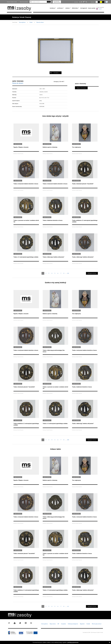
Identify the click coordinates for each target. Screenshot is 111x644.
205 (68, 440)
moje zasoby (92, 8)
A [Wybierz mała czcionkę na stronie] (80, 2)
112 (68, 273)
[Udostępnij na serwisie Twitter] (62, 82)
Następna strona (92, 273)
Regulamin (82, 624)
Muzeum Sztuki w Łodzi (12, 2)
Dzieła (31, 22)
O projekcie (63, 624)
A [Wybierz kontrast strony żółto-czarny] (101, 2)
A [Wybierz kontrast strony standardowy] (97, 2)
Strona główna (22, 22)
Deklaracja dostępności (73, 624)
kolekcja (52, 8)
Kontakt (88, 624)
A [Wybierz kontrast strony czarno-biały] (99, 2)
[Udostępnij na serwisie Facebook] (64, 82)
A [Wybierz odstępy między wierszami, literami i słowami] (87, 2)
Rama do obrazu (40, 22)
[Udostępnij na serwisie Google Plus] (60, 82)
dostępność (84, 8)
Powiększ (56, 73)
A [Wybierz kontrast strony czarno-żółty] (103, 2)
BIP (58, 624)
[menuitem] (53, 8)
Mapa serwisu (53, 624)
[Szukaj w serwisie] (38, 2)
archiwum (60, 8)
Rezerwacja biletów (24, 2)
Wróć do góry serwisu (97, 624)
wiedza (67, 8)
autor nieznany (18, 81)
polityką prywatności (73, 642)
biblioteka (75, 8)
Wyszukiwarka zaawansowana (57, 2)
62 (68, 606)
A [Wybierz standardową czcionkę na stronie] (82, 2)
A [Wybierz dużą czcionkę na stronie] (84, 2)
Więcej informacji (81, 88)
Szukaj (49, 2)
